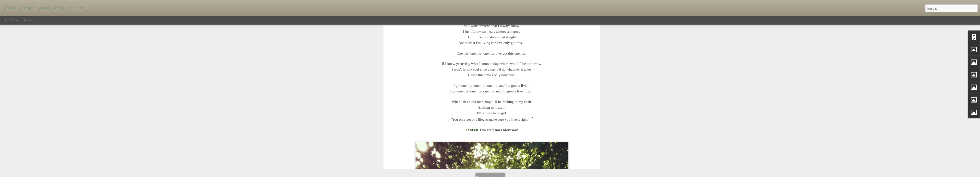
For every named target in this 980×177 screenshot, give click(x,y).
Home (28, 20)
